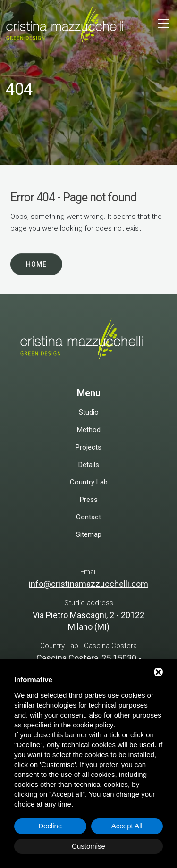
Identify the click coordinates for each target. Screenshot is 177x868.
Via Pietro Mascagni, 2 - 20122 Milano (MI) (88, 621)
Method (89, 430)
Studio (89, 412)
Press (89, 500)
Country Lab (89, 482)
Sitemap (89, 534)
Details (89, 465)
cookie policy (93, 725)
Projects (88, 447)
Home (36, 265)
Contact (88, 517)
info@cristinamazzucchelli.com (88, 584)
